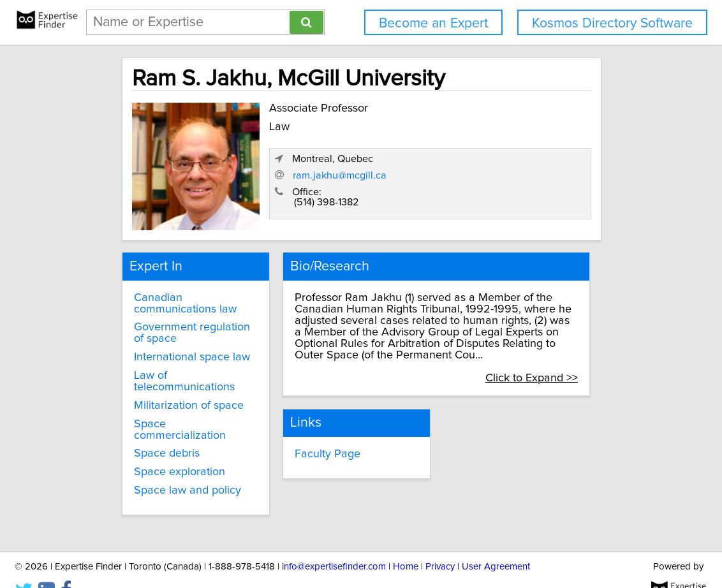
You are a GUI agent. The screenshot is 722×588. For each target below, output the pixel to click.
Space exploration (166, 450)
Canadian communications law (172, 293)
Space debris (153, 432)
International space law (179, 347)
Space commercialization (184, 413)
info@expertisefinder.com (334, 542)
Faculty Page (315, 441)
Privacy (440, 542)
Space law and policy (174, 469)
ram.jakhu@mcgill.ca (475, 178)
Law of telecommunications (171, 371)
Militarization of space (175, 395)
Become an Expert (433, 23)
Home (406, 542)
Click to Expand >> (555, 367)
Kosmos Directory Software (612, 23)
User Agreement (496, 542)
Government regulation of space (179, 323)
